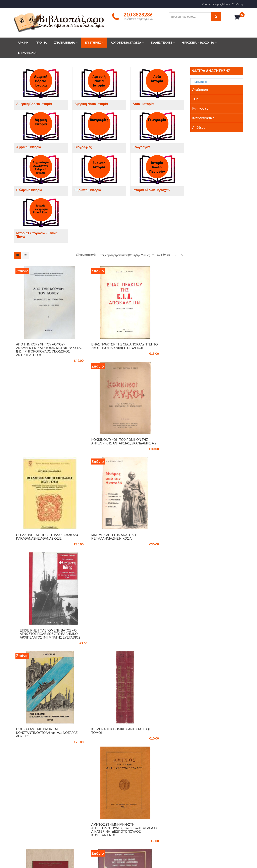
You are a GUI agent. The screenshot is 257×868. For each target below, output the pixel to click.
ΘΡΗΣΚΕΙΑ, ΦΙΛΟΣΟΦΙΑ (199, 43)
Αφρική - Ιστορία (29, 147)
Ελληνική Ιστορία (29, 190)
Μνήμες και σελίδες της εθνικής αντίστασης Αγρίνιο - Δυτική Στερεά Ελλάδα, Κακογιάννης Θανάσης (99, 665)
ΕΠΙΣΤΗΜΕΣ (94, 43)
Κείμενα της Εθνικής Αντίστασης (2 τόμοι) (92, 556)
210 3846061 (45, 743)
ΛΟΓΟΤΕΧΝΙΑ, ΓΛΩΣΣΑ (127, 43)
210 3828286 (27, 743)
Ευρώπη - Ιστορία (88, 190)
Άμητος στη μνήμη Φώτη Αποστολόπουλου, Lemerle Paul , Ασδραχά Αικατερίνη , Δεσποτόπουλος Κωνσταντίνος (157, 562)
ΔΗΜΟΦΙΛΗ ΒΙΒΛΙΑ (147, 798)
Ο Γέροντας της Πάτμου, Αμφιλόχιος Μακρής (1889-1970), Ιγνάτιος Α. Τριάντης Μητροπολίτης (154, 665)
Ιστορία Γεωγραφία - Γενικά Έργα (37, 235)
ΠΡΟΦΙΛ (41, 43)
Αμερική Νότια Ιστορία (91, 104)
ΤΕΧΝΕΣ (141, 809)
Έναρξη (44, 703)
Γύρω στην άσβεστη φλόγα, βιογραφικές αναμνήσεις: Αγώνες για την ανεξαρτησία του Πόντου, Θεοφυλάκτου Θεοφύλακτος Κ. (40, 667)
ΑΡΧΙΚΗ (23, 43)
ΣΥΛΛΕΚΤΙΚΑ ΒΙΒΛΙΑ (148, 792)
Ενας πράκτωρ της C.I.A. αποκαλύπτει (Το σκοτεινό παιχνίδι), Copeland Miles (97, 347)
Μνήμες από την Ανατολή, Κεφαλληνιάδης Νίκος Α (97, 451)
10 (146, 703)
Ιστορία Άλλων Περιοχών (151, 190)
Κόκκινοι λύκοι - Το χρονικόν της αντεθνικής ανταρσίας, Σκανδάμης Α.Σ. (157, 347)
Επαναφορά (199, 82)
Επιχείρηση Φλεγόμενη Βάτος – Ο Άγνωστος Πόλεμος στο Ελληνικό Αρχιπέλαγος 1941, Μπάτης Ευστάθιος (153, 456)
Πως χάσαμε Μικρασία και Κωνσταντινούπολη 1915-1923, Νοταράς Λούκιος (39, 558)
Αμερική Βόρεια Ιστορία (34, 104)
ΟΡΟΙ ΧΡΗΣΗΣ (86, 803)
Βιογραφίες (83, 147)
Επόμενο (160, 703)
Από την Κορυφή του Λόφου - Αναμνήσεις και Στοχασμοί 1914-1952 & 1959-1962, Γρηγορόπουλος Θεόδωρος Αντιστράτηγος (41, 351)
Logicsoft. (66, 859)
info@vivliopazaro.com (31, 750)
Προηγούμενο (66, 703)
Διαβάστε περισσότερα (34, 835)
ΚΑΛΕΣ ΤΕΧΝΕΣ (163, 43)
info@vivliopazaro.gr (204, 814)
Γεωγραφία (141, 147)
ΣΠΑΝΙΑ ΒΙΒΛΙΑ (66, 43)
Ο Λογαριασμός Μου (215, 4)
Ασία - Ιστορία (143, 104)
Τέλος (177, 703)
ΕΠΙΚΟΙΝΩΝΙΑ (27, 53)
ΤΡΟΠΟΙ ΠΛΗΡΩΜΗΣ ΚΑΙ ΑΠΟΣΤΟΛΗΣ (100, 798)
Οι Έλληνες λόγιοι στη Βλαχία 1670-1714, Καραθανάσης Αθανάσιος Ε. (41, 453)
